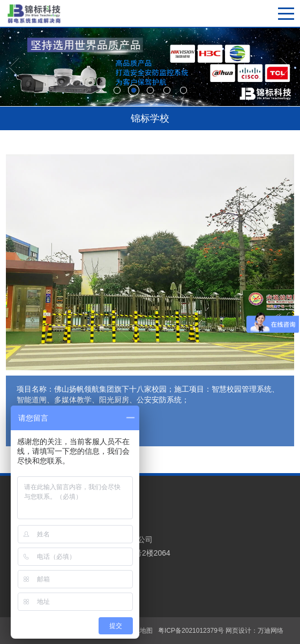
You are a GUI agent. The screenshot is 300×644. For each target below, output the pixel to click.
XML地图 (140, 631)
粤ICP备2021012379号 (191, 631)
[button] (14, 68)
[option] (150, 67)
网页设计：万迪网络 (254, 631)
